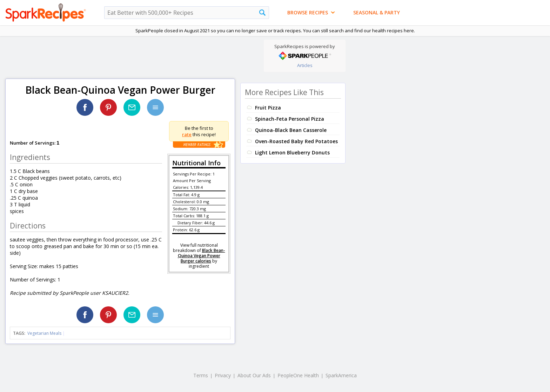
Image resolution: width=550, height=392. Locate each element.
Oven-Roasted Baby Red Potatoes (296, 141)
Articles (305, 65)
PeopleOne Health (298, 375)
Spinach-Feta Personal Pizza (290, 119)
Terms (201, 375)
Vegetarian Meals (44, 333)
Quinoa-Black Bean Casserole (291, 130)
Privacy (223, 375)
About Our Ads (254, 375)
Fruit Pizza (268, 108)
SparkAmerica (341, 375)
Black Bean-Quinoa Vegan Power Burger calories (202, 256)
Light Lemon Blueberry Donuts (292, 152)
